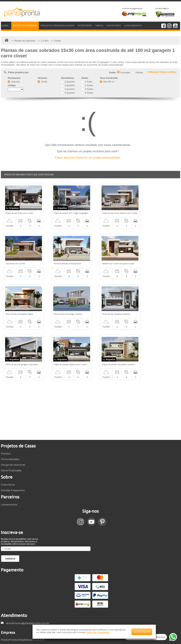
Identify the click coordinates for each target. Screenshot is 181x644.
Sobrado (14, 82)
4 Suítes (87, 93)
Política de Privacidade (97, 632)
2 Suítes (87, 85)
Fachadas (124, 73)
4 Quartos (68, 89)
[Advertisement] (90, 360)
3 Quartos (68, 85)
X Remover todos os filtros (162, 72)
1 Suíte (87, 82)
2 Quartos (68, 82)
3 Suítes (87, 89)
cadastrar (10, 508)
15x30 (42, 82)
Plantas (138, 73)
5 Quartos (68, 93)
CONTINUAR (142, 632)
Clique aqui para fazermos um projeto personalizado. (88, 158)
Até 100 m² (107, 82)
